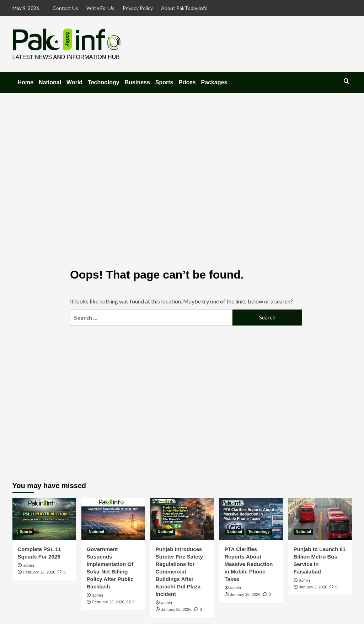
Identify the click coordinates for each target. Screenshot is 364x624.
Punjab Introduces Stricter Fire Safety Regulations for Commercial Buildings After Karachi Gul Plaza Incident (179, 572)
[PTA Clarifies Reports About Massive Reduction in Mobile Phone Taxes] (251, 519)
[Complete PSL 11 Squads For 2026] (44, 519)
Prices (187, 82)
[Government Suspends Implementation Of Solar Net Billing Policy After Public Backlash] (113, 519)
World (74, 82)
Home (26, 82)
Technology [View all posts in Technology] (259, 532)
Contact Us (65, 8)
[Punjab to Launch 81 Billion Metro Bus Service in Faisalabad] (320, 519)
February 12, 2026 (39, 572)
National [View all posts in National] (97, 532)
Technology (104, 82)
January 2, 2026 (313, 587)
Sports (164, 82)
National (50, 82)
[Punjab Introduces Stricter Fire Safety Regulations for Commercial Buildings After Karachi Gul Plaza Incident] (182, 519)
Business (137, 82)
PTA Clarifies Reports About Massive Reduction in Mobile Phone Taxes (249, 564)
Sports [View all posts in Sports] (26, 532)
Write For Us (100, 8)
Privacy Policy (138, 8)
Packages (214, 82)
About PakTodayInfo (184, 8)
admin (29, 565)
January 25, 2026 (176, 609)
